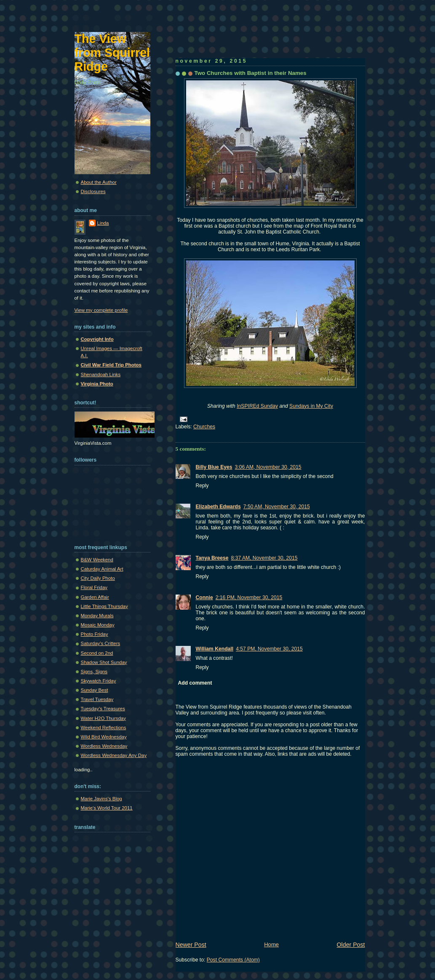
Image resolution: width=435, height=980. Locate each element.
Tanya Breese (212, 558)
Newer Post (191, 945)
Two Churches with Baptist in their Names (251, 73)
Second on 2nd (97, 653)
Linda (103, 223)
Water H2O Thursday (103, 718)
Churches (204, 427)
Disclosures (93, 191)
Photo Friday (95, 634)
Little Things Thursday (104, 606)
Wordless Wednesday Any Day (114, 755)
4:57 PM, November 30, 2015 (269, 649)
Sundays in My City (311, 406)
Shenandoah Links (101, 374)
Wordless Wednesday (104, 746)
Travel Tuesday (97, 699)
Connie (204, 598)
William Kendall (215, 649)
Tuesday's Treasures (103, 709)
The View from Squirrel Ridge (112, 53)
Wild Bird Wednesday (104, 737)
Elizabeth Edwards (218, 507)
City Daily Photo (98, 578)
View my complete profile (101, 310)
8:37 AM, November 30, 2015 (264, 558)
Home (271, 944)
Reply (202, 486)
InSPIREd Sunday (257, 406)
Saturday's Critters (101, 643)
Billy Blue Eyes (214, 467)
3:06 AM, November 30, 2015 (268, 467)
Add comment (195, 683)
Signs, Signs (94, 672)
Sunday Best (95, 690)
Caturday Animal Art (102, 569)
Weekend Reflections (104, 728)
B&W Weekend (97, 560)
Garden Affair (95, 597)
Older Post (351, 945)
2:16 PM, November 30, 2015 (249, 598)
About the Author (99, 182)
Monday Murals (97, 616)
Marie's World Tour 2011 (107, 808)
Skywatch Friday (99, 681)
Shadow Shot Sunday (104, 662)
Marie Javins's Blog (101, 799)
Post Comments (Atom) (233, 960)
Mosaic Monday (98, 625)
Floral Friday (94, 587)
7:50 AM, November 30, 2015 (277, 507)
